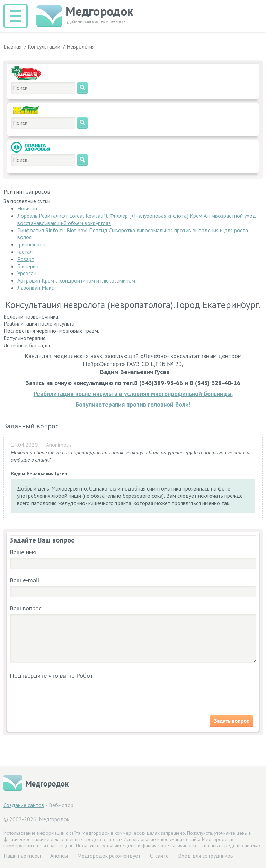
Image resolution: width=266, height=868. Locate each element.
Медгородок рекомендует (109, 856)
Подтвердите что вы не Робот (51, 675)
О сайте (159, 856)
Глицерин (28, 266)
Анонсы (59, 856)
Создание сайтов (24, 805)
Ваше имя (23, 552)
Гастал (25, 252)
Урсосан (27, 273)
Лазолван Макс (36, 288)
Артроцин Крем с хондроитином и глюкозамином (76, 280)
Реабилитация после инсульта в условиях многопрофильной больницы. (133, 394)
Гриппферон (31, 244)
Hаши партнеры (22, 856)
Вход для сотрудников (206, 856)
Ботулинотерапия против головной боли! (133, 404)
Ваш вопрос (26, 608)
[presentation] (55, 695)
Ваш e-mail (25, 580)
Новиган (27, 208)
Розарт (26, 259)
